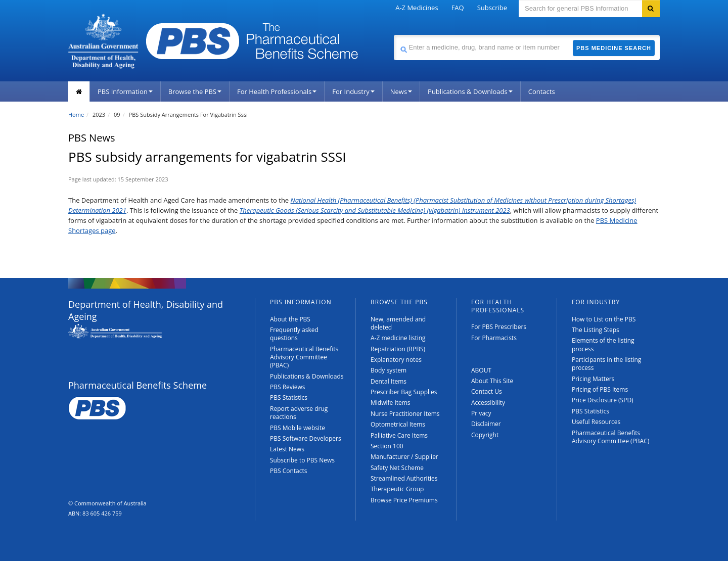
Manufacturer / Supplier (404, 457)
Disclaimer (486, 424)
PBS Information (125, 91)
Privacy (481, 413)
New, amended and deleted (398, 323)
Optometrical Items (398, 424)
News (401, 91)
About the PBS (290, 319)
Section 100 (387, 446)
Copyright (485, 435)
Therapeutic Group (397, 489)
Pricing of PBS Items (600, 389)
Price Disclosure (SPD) (603, 400)
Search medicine (394, 35)
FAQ (458, 8)
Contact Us (487, 391)
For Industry (353, 91)
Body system (389, 370)
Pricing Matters (593, 379)
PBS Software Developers (306, 438)
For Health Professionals (277, 91)
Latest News (287, 449)
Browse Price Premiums (404, 500)
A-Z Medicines (417, 8)
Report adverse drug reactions (299, 413)
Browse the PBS (195, 91)
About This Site (492, 381)
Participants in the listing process (606, 364)
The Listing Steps (596, 330)
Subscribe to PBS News (302, 460)
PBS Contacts (289, 471)
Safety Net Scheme (397, 468)
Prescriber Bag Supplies (404, 392)
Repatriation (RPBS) (398, 349)
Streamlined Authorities (404, 478)
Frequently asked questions (294, 334)
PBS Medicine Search (614, 48)
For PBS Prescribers (499, 327)
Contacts (542, 91)
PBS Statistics (289, 398)
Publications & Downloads (470, 91)
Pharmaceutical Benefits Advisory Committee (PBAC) (304, 357)
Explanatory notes (396, 360)
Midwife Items (391, 403)
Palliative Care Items (399, 435)
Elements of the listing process (603, 344)
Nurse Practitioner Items (405, 414)
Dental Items (389, 381)
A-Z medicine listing (398, 338)
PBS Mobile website (298, 428)
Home (76, 114)
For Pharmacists (494, 338)
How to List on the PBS (604, 319)
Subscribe (492, 8)
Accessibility (488, 403)
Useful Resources (596, 422)
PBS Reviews (288, 387)
